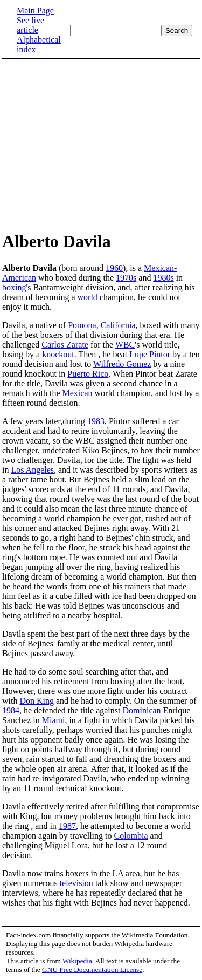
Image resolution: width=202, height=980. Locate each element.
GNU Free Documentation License (92, 969)
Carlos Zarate (65, 345)
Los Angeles (32, 470)
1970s (126, 278)
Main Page (35, 11)
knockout (58, 354)
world (88, 297)
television (76, 883)
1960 (114, 268)
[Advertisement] (101, 145)
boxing (14, 287)
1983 (96, 421)
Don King (37, 701)
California (118, 325)
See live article (30, 25)
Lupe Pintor (150, 354)
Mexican (78, 393)
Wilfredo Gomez (122, 364)
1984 (11, 710)
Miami (54, 720)
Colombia (131, 836)
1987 (67, 826)
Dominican (141, 710)
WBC (125, 345)
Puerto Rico (88, 374)
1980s (163, 278)
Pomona (82, 325)
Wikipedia (77, 961)
